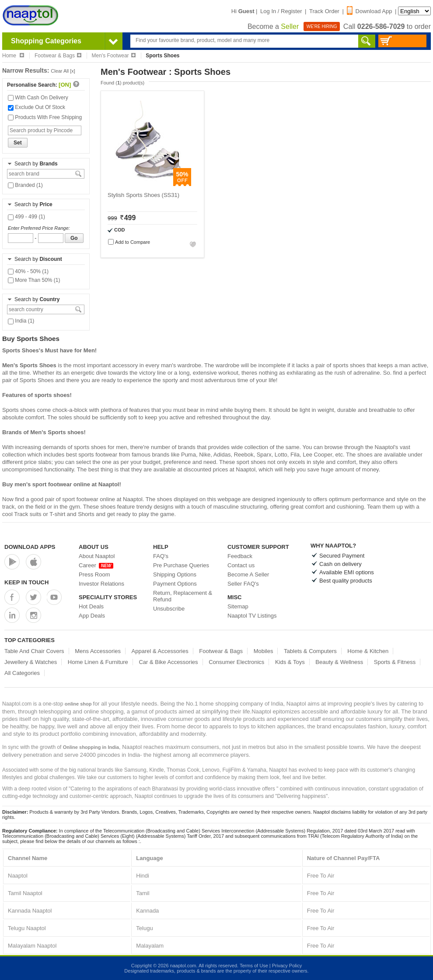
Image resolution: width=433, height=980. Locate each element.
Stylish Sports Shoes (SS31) (143, 195)
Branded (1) (25, 185)
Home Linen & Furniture (98, 662)
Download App (370, 11)
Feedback (240, 556)
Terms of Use (254, 966)
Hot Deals (91, 606)
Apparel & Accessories (160, 651)
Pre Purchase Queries (181, 565)
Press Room (94, 574)
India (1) (21, 321)
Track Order (324, 11)
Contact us (241, 565)
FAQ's (161, 556)
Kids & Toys (290, 662)
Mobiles (264, 651)
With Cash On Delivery (38, 98)
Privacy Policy (287, 966)
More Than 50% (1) (34, 280)
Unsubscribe (169, 609)
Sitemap (238, 606)
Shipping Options (175, 574)
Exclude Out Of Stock (37, 107)
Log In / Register (281, 11)
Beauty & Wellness (339, 662)
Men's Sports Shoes (29, 365)
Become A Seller (248, 574)
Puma (189, 455)
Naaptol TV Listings (252, 616)
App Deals (92, 616)
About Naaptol (97, 556)
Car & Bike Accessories (168, 662)
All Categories (22, 673)
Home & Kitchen (368, 651)
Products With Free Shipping (45, 117)
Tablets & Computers (310, 651)
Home (13, 56)
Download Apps (30, 547)
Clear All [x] (63, 71)
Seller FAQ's (243, 584)
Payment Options (175, 584)
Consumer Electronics (236, 662)
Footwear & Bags (58, 56)
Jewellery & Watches (31, 662)
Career (96, 565)
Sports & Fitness (395, 662)
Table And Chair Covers (34, 651)
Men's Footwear (114, 56)
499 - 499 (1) (26, 217)
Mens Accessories (98, 651)
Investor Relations (101, 584)
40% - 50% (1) (28, 271)
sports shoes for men (100, 447)
